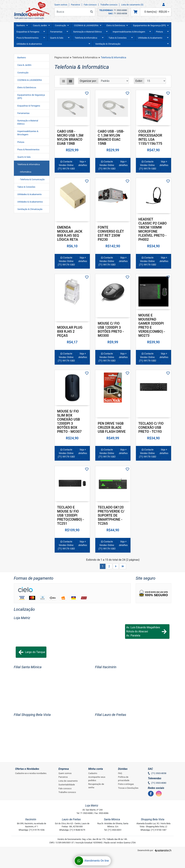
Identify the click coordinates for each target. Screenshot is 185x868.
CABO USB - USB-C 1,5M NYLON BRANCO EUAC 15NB (111, 137)
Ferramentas (24, 113)
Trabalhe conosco (109, 5)
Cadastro (93, 773)
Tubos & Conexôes (26, 187)
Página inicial (62, 58)
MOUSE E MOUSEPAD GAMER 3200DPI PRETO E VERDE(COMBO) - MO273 (152, 325)
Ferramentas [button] (59, 32)
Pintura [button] (162, 32)
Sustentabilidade (67, 785)
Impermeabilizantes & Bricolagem (28, 133)
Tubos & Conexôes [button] (121, 38)
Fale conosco (90, 5)
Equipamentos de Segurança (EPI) (31, 97)
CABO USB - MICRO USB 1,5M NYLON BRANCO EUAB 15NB (70, 137)
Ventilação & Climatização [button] (132, 44)
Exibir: (139, 81)
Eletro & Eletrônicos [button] (117, 25)
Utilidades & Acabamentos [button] (53, 44)
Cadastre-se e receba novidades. (31, 773)
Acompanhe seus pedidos (97, 779)
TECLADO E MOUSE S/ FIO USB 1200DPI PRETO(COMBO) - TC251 (71, 515)
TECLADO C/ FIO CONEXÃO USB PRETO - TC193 (151, 427)
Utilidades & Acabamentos (30, 202)
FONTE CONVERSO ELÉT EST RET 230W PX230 (111, 233)
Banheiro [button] (22, 25)
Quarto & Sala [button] (60, 38)
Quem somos (61, 5)
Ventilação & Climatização (30, 209)
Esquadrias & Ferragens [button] (31, 32)
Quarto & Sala (24, 157)
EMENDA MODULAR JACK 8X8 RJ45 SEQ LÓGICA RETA (70, 233)
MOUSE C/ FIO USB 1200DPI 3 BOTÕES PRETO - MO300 (111, 329)
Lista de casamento (68, 781)
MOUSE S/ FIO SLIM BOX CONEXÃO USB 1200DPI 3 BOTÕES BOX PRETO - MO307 (69, 421)
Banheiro (22, 58)
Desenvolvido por (154, 851)
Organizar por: (88, 81)
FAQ (120, 773)
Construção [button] (62, 25)
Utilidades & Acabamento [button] (153, 38)
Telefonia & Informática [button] (89, 38)
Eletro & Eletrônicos (27, 87)
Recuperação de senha (96, 786)
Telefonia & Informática (29, 164)
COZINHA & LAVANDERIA (30, 80)
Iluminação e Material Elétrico (28, 122)
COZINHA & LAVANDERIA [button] (88, 25)
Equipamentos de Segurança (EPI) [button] (151, 25)
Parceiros (75, 5)
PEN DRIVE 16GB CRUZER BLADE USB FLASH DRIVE (112, 427)
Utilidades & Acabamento (30, 194)
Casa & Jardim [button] (41, 25)
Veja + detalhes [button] (83, 163)
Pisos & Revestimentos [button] (31, 38)
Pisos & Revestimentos (28, 150)
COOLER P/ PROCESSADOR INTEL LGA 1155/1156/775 (150, 137)
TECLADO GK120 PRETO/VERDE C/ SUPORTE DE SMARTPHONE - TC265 (111, 515)
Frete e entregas (126, 784)
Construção (23, 73)
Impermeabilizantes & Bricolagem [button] (132, 32)
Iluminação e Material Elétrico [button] (90, 32)
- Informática (24, 172)
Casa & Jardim (24, 65)
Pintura (21, 142)
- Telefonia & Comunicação (31, 179)
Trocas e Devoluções (128, 788)
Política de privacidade (124, 779)
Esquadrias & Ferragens (29, 106)
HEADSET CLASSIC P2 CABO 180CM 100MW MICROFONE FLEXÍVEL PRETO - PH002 (153, 229)
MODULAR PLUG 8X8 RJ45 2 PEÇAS (70, 331)
